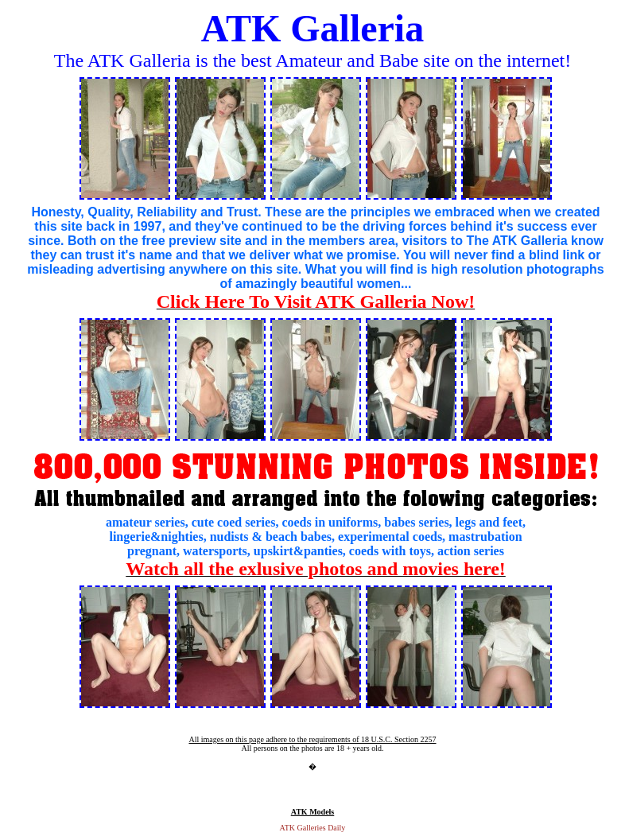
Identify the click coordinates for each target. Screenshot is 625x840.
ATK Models (313, 812)
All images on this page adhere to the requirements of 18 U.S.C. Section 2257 (312, 739)
